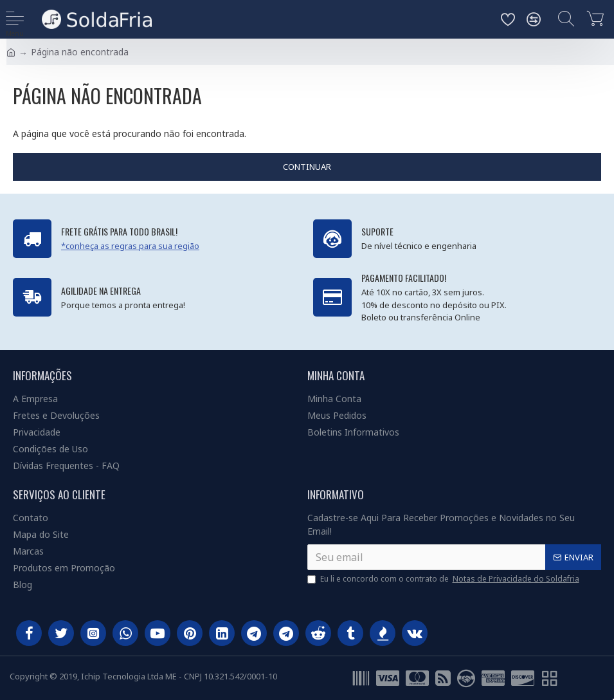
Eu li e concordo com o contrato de (444, 579)
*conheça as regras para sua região (130, 246)
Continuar (307, 167)
